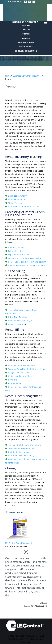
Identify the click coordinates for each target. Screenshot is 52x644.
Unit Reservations (16, 247)
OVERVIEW (26, 30)
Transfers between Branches (22, 448)
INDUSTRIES (26, 25)
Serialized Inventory (17, 196)
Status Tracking (15, 203)
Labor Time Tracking (18, 317)
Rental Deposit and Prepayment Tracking (27, 262)
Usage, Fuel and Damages (20, 373)
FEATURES (26, 38)
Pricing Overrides (16, 251)
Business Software (21, 76)
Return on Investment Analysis (22, 456)
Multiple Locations (17, 199)
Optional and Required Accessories (24, 258)
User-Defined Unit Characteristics (24, 207)
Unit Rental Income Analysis (21, 452)
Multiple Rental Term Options (22, 365)
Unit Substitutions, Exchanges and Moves (27, 265)
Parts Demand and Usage (20, 321)
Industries (37, 76)
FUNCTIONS (26, 34)
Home (8, 76)
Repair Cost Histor (17, 324)
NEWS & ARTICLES (26, 47)
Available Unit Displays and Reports (25, 445)
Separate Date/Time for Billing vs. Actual (27, 369)
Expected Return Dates (19, 255)
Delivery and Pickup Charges (21, 376)
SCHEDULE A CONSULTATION (26, 51)
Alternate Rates (15, 383)
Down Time (13, 380)
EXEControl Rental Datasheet (19, 543)
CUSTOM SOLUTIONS (26, 42)
